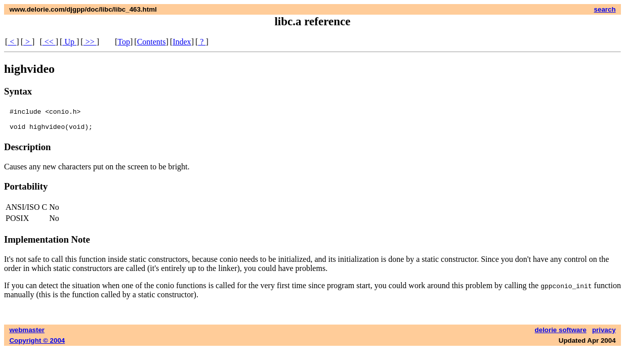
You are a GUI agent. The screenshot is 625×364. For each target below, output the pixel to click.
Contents (152, 42)
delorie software (561, 334)
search (605, 9)
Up (69, 42)
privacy (604, 334)
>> (90, 42)
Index (182, 42)
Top (124, 42)
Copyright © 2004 (37, 345)
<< (49, 42)
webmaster (27, 334)
